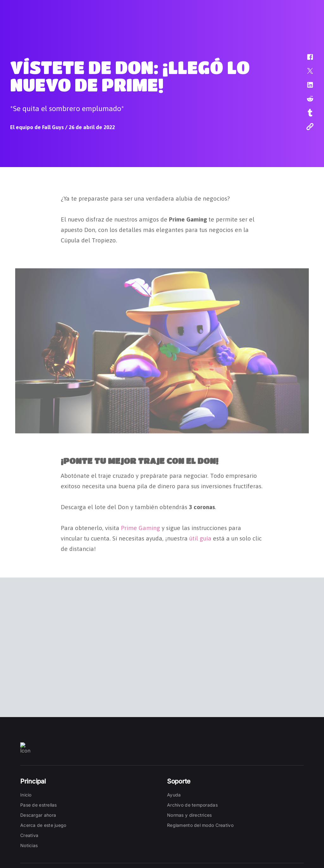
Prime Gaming (140, 526)
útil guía (200, 537)
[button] (306, 60)
